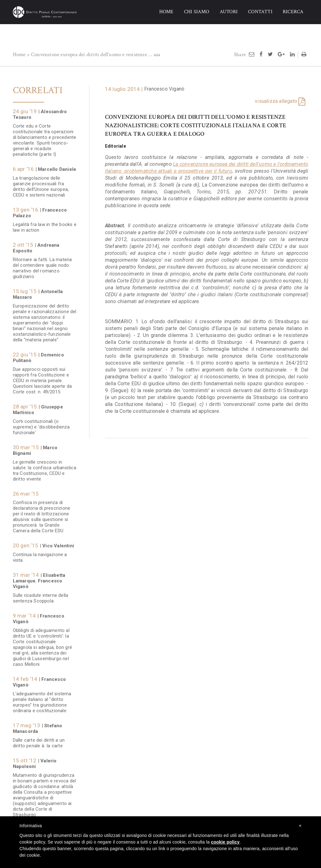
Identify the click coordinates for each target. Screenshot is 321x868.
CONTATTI (260, 12)
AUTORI (229, 12)
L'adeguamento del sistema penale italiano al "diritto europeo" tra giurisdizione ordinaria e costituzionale (42, 699)
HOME (166, 12)
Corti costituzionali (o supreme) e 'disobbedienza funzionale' (41, 424)
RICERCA (293, 12)
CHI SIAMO (197, 12)
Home (19, 55)
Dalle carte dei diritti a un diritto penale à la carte (39, 740)
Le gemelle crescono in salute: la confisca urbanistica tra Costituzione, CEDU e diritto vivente (45, 467)
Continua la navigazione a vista (40, 554)
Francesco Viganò (164, 89)
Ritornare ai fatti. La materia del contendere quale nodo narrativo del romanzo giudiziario (42, 265)
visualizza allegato (276, 101)
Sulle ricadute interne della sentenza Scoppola (41, 595)
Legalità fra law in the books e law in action (45, 224)
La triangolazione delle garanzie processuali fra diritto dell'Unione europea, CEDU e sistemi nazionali (41, 183)
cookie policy (225, 842)
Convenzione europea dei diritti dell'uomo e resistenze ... (92, 55)
